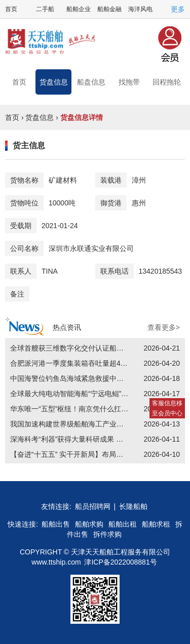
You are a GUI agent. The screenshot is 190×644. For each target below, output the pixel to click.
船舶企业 (79, 9)
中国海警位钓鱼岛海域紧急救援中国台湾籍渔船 (85, 378)
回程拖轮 (167, 82)
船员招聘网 (93, 506)
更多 (178, 9)
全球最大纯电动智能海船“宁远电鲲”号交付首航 (83, 394)
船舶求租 (156, 524)
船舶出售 (56, 524)
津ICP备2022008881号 (120, 562)
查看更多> (164, 327)
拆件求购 (107, 534)
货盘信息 (54, 82)
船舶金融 (109, 9)
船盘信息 (91, 82)
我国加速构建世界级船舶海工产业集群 (70, 424)
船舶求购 (89, 524)
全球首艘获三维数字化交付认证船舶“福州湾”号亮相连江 (98, 348)
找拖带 (129, 82)
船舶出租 (123, 524)
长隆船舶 (133, 506)
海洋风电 (140, 9)
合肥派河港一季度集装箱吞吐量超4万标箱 (76, 363)
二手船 (45, 9)
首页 (11, 9)
